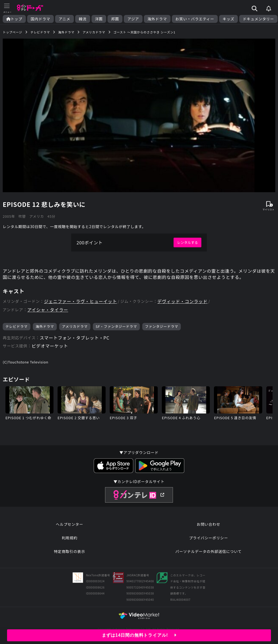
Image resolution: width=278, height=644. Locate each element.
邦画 (115, 19)
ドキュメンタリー (258, 19)
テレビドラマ (17, 326)
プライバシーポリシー (208, 538)
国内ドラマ (40, 19)
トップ (14, 19)
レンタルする (187, 242)
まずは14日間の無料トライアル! (139, 635)
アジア (133, 19)
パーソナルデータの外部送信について (208, 551)
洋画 (99, 19)
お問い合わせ (208, 524)
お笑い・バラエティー (195, 19)
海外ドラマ (157, 19)
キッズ (228, 19)
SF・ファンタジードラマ (116, 326)
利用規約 (69, 538)
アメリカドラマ (75, 326)
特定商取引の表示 (69, 551)
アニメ (64, 19)
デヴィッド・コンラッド (183, 301)
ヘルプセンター (70, 524)
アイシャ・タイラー (48, 310)
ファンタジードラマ (162, 326)
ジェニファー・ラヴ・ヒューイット (80, 301)
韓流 (83, 19)
